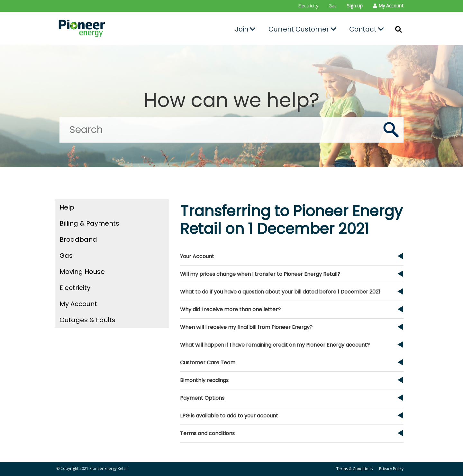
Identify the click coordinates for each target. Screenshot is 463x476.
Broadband (78, 239)
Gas (333, 6)
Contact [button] (367, 29)
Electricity (308, 6)
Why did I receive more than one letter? (230, 309)
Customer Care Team (208, 363)
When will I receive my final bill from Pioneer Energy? (246, 327)
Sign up (355, 6)
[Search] (232, 130)
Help (67, 207)
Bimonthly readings (204, 380)
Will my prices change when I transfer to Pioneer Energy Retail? (260, 274)
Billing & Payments (89, 223)
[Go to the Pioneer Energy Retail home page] (111, 28)
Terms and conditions (207, 433)
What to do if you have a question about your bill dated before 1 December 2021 (280, 292)
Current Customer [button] (302, 29)
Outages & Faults (87, 320)
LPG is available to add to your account (229, 416)
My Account (78, 304)
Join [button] (245, 29)
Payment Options (202, 398)
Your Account (197, 256)
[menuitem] (308, 6)
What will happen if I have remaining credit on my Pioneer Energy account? (275, 345)
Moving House (82, 272)
